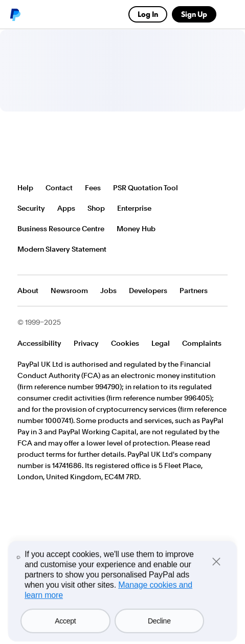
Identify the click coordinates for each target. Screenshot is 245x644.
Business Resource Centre (61, 229)
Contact (59, 188)
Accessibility (39, 343)
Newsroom (69, 291)
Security (31, 208)
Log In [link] (148, 14)
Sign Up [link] (194, 14)
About (28, 291)
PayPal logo (15, 14)
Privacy (86, 343)
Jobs (108, 291)
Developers (148, 291)
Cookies (125, 343)
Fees (93, 188)
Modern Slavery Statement (62, 249)
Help (25, 188)
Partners (194, 291)
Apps (66, 208)
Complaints (202, 343)
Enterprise (134, 208)
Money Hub (136, 229)
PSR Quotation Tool (146, 188)
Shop (96, 208)
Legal (161, 343)
